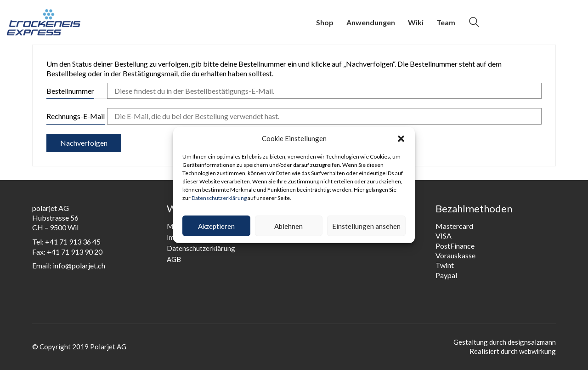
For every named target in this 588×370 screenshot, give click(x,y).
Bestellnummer (70, 91)
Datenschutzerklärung (219, 197)
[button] (401, 138)
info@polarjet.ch (79, 265)
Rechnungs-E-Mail (76, 116)
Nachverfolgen (84, 143)
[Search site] (474, 23)
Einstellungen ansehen (366, 226)
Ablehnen (288, 226)
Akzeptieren (216, 226)
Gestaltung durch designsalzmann (505, 342)
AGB (174, 259)
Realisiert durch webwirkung (513, 351)
